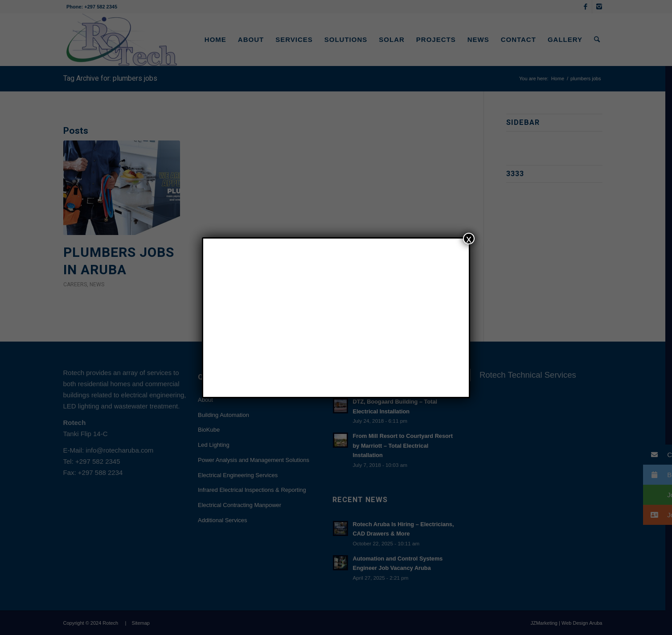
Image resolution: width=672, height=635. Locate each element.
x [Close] (469, 239)
